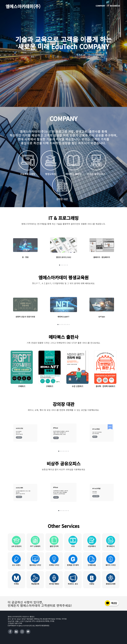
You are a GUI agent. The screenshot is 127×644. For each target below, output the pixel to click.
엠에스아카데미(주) (23, 6)
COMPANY (100, 6)
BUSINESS (115, 6)
